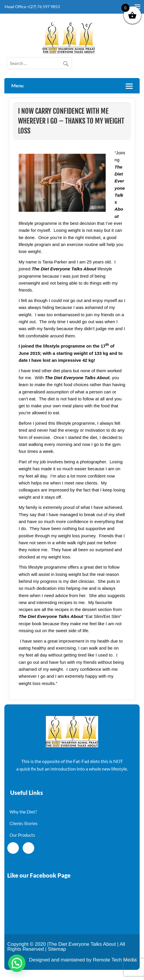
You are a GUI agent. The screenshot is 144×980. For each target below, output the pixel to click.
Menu (17, 85)
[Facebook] (13, 848)
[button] (17, 963)
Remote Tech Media (115, 960)
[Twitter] (28, 848)
